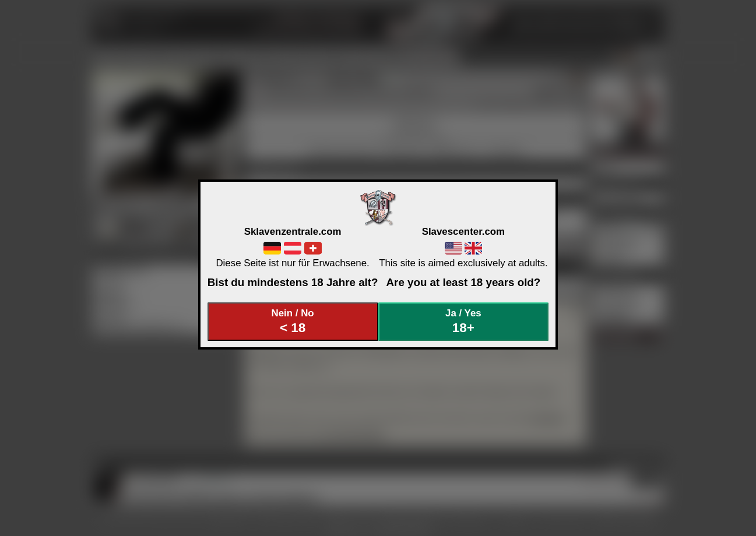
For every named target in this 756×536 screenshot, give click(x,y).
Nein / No (293, 321)
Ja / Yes (463, 321)
